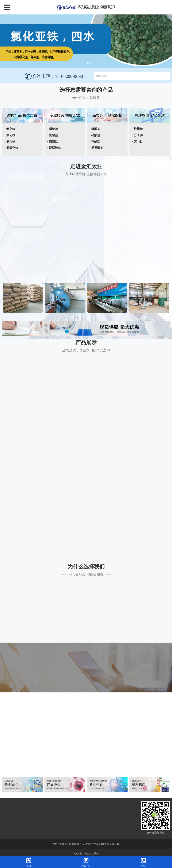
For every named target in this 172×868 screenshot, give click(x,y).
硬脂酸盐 (55, 148)
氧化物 (11, 141)
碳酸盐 (96, 129)
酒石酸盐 (97, 148)
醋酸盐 (53, 141)
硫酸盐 (53, 135)
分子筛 (138, 135)
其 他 (138, 141)
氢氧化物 (12, 148)
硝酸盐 (96, 135)
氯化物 (11, 129)
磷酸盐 (53, 129)
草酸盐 (96, 141)
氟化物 (11, 135)
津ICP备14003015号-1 (86, 853)
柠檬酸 (138, 129)
